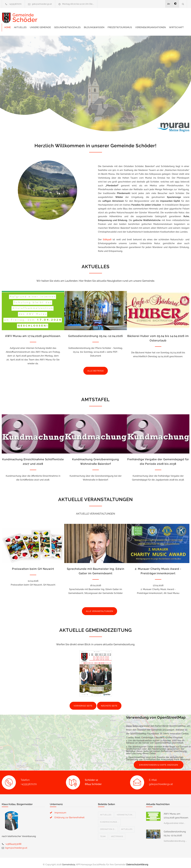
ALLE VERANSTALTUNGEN (100, 608)
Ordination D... (108, 826)
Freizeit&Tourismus (165, 16)
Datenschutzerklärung (137, 861)
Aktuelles (65, 16)
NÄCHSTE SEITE (109, 703)
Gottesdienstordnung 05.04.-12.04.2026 (95, 333)
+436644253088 (13, 841)
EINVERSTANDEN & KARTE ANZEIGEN (159, 762)
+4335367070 (15, 4)
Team (103, 833)
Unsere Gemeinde (85, 16)
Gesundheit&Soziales (112, 16)
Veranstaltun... (125, 812)
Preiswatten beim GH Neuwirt (33, 566)
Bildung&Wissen (139, 16)
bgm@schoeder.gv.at (16, 845)
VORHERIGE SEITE (83, 703)
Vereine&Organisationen (65, 24)
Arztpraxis (117, 833)
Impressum (60, 809)
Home (52, 16)
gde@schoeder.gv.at (42, 4)
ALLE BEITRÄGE (96, 368)
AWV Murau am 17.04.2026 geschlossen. (33, 333)
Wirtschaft (90, 24)
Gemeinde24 (69, 861)
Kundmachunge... (109, 819)
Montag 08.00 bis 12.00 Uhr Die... (78, 4)
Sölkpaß (107, 236)
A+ (169, 4)
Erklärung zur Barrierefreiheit (70, 814)
